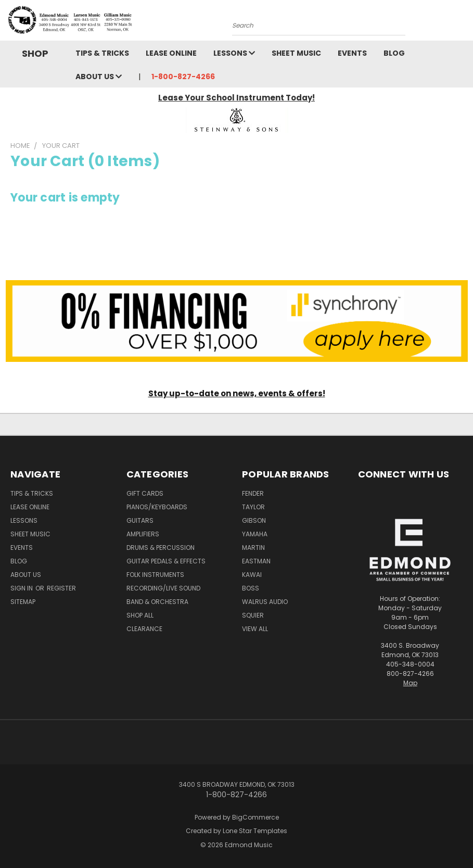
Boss (251, 588)
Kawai (252, 575)
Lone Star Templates (255, 831)
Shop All (140, 615)
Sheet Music (296, 53)
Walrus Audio (265, 602)
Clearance (144, 629)
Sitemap (23, 602)
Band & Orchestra (157, 602)
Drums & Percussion (161, 548)
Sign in (22, 588)
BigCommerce (255, 817)
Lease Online (171, 53)
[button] (237, 120)
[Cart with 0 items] (463, 23)
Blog (394, 53)
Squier (253, 615)
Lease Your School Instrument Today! (236, 98)
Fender (253, 493)
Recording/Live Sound (163, 588)
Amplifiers (143, 534)
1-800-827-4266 (183, 77)
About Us (99, 77)
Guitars (140, 520)
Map (410, 683)
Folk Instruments (155, 575)
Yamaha (255, 534)
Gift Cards (145, 493)
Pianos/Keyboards (157, 507)
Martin (253, 548)
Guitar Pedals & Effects (166, 561)
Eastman (256, 561)
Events (352, 53)
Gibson (254, 520)
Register (61, 588)
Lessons (234, 53)
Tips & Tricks (102, 53)
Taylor (253, 507)
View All (255, 629)
